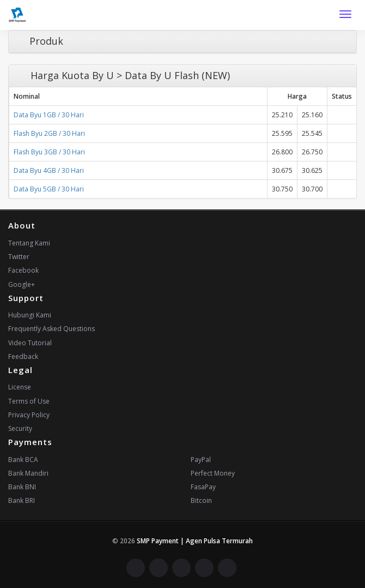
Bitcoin (201, 500)
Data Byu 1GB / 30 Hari (49, 115)
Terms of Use (29, 401)
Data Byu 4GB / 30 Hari (49, 170)
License (20, 387)
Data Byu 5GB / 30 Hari (49, 189)
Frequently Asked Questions (51, 329)
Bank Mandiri (28, 473)
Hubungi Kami (30, 315)
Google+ (22, 284)
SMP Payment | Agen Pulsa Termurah (195, 541)
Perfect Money (213, 473)
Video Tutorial (30, 343)
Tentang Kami (29, 243)
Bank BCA (23, 460)
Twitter (19, 257)
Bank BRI (22, 500)
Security (20, 428)
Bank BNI (22, 487)
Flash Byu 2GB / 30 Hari (49, 133)
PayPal (201, 460)
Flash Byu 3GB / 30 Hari (49, 152)
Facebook (23, 270)
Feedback (23, 356)
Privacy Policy (29, 415)
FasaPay (203, 487)
